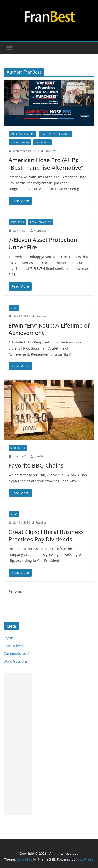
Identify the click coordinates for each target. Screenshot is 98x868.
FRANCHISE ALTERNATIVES (55, 134)
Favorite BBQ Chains (36, 465)
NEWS (14, 308)
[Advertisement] (18, 744)
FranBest (51, 151)
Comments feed (16, 654)
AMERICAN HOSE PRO (22, 134)
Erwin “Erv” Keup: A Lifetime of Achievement (49, 329)
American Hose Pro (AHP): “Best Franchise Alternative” (46, 164)
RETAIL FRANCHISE (40, 222)
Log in (9, 638)
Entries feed (13, 646)
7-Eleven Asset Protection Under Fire (43, 243)
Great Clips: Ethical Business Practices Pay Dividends (46, 535)
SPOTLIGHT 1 (43, 142)
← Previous (14, 592)
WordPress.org (15, 661)
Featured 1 (17, 222)
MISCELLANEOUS (20, 142)
